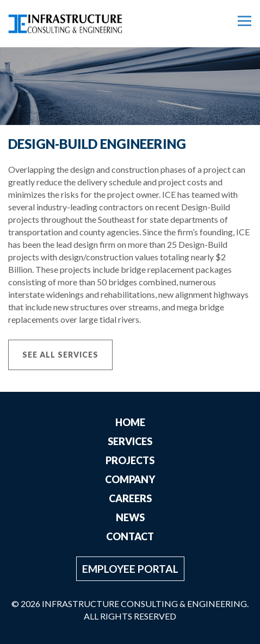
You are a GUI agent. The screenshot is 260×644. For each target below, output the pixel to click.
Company (130, 479)
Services (130, 441)
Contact (130, 536)
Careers (130, 498)
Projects (130, 460)
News (130, 517)
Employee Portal (130, 569)
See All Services (60, 355)
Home (130, 422)
